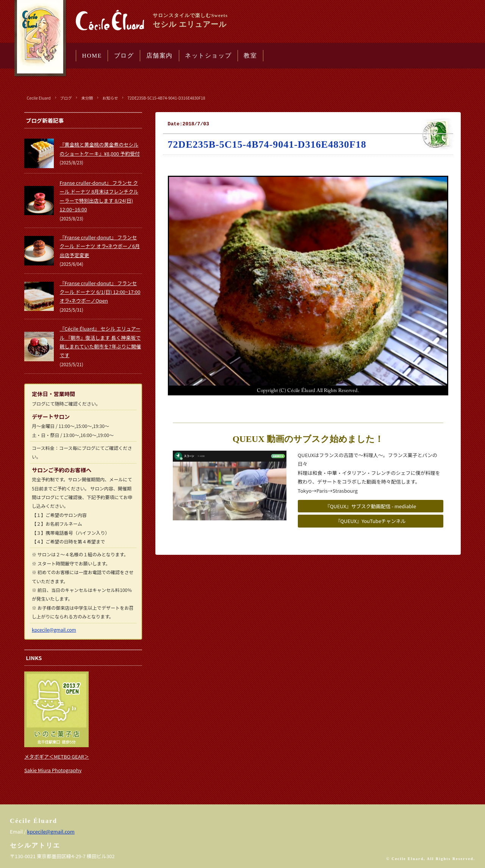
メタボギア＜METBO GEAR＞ (57, 756)
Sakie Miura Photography (53, 770)
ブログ (124, 55)
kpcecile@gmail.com (54, 630)
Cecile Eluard (39, 98)
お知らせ (110, 98)
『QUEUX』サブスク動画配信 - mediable (370, 506)
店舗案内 (160, 55)
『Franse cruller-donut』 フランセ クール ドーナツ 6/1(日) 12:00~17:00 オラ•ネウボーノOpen (100, 292)
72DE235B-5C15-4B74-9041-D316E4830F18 (166, 98)
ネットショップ (208, 55)
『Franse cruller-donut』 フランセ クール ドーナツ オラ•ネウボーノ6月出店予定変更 (100, 246)
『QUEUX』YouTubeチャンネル (371, 521)
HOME (92, 55)
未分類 (87, 98)
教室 (250, 55)
